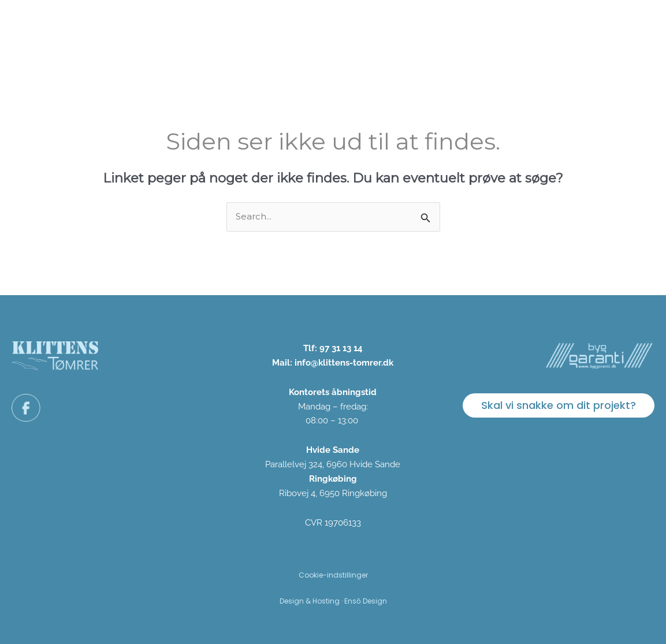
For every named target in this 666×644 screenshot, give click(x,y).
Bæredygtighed (514, 30)
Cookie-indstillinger (333, 575)
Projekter (386, 30)
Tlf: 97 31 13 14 (333, 348)
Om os (442, 30)
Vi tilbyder (321, 30)
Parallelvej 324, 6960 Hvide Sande (333, 464)
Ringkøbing (333, 479)
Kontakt (626, 30)
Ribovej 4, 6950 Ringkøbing (333, 493)
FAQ (580, 30)
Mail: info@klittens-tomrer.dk (333, 363)
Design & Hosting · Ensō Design (333, 601)
